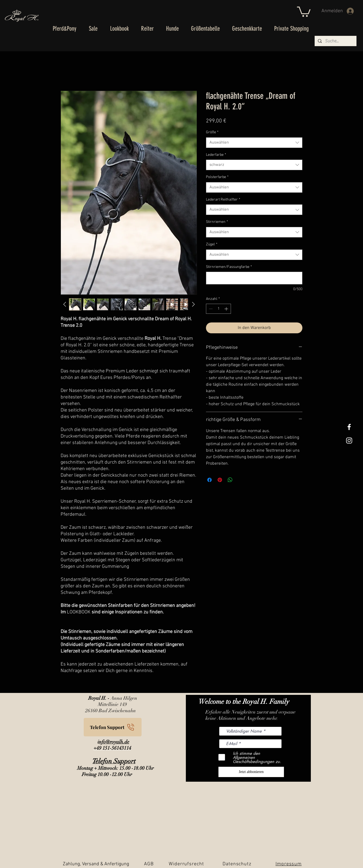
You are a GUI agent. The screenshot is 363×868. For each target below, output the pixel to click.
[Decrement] (210, 309)
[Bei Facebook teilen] (209, 480)
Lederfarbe (216, 155)
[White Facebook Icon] (349, 427)
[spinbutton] (218, 309)
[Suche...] (335, 41)
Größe (212, 132)
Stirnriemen (217, 222)
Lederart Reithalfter (223, 200)
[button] (304, 11)
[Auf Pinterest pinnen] (220, 480)
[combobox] (254, 143)
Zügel (212, 244)
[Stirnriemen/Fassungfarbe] (254, 278)
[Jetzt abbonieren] (251, 772)
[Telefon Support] (113, 727)
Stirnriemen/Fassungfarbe (229, 267)
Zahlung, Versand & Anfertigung (96, 864)
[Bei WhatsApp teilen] (230, 480)
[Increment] (227, 309)
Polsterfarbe (217, 177)
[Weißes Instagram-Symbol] (349, 441)
